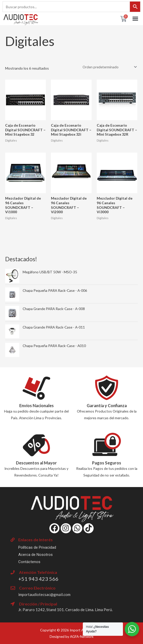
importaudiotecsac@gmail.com (44, 594)
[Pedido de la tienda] (109, 67)
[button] (135, 18)
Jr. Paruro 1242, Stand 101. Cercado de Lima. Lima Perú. (65, 610)
